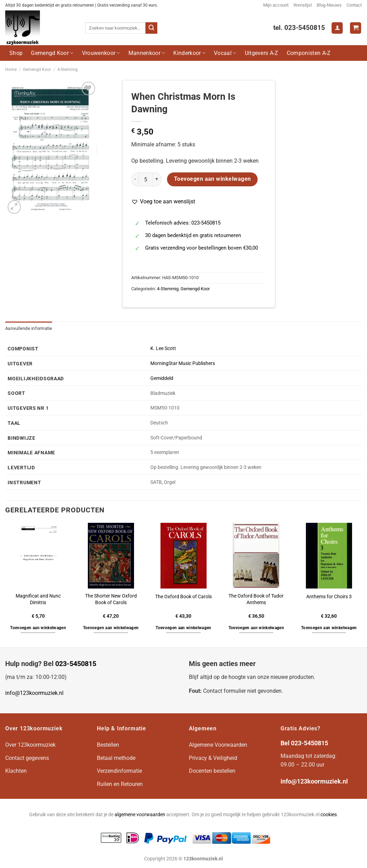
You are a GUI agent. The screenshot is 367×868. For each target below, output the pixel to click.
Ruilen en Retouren (120, 784)
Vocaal (225, 53)
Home (11, 70)
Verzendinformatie (119, 771)
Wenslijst (303, 5)
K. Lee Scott (163, 348)
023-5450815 (76, 664)
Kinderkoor (189, 53)
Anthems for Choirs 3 (329, 597)
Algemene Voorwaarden (218, 745)
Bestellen (108, 745)
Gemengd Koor (52, 53)
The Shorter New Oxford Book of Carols (111, 599)
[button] (163, 202)
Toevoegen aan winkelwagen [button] (38, 628)
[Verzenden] (151, 28)
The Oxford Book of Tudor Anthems (256, 599)
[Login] (337, 28)
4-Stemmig (68, 70)
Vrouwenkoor (101, 53)
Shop (16, 53)
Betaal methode (116, 758)
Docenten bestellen (212, 771)
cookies (329, 815)
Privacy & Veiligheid (213, 758)
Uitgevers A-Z (262, 53)
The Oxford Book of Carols (183, 597)
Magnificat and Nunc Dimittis (38, 599)
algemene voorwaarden (140, 815)
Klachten (16, 771)
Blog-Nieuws (329, 5)
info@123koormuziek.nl (34, 693)
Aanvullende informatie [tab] (29, 328)
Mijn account (276, 5)
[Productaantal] (145, 179)
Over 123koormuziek (30, 745)
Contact (354, 5)
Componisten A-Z (309, 53)
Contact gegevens (27, 758)
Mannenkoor (147, 53)
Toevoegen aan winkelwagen (212, 179)
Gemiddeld (162, 378)
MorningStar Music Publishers (183, 363)
